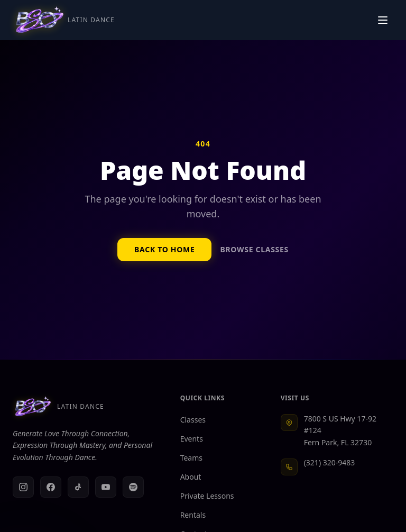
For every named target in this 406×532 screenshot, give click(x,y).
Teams (196, 458)
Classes (197, 420)
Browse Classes (254, 249)
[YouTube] (106, 487)
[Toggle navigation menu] (383, 20)
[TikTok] (78, 487)
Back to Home (164, 249)
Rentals (197, 515)
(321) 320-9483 (330, 462)
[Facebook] (51, 487)
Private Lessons (211, 496)
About (195, 477)
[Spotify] (133, 487)
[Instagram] (23, 487)
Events (196, 439)
